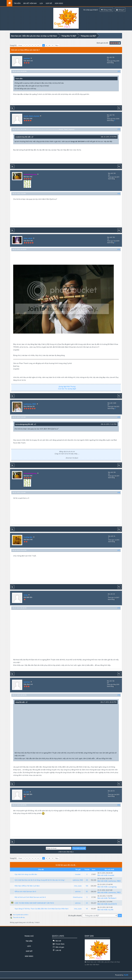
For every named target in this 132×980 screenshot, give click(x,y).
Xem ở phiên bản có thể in (21, 914)
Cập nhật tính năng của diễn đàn (26, 874)
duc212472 (112, 903)
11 (53, 45)
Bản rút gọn (58, 947)
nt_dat (26, 792)
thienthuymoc (78, 897)
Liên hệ (57, 950)
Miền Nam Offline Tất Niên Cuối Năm (27, 885)
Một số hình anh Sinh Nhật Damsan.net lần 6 (30, 897)
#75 (119, 417)
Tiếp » (57, 45)
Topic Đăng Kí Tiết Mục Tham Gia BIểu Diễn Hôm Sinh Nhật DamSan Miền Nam (42, 908)
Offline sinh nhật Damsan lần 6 (25, 891)
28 (87, 880)
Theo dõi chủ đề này (19, 917)
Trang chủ (29, 936)
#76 (119, 492)
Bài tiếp (70, 851)
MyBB (126, 974)
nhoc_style (28, 238)
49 (87, 908)
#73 (119, 193)
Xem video (59, 3)
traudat (78, 874)
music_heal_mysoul (31, 116)
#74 (119, 249)
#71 (119, 71)
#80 (119, 805)
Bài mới (57, 940)
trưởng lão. (28, 537)
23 (87, 903)
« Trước (20, 45)
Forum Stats (58, 944)
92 (87, 891)
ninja (26, 594)
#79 (119, 695)
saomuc (27, 58)
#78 (119, 608)
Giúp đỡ (49, 3)
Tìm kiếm (17, 3)
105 (87, 885)
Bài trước (63, 851)
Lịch (41, 3)
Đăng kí (120, 10)
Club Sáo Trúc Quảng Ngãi (67, 388)
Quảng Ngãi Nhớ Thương (67, 386)
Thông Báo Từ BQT (69, 36)
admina (78, 891)
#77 (119, 550)
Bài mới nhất (102, 875)
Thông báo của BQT (88, 36)
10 (49, 45)
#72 (119, 129)
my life (111, 909)
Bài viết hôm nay (30, 3)
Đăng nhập (106, 10)
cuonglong (112, 886)
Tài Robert (112, 898)
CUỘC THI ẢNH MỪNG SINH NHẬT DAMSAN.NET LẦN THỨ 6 (34, 903)
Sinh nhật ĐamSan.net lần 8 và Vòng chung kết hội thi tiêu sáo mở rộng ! (40, 880)
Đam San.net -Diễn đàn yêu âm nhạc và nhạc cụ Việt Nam (34, 36)
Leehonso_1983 (30, 404)
